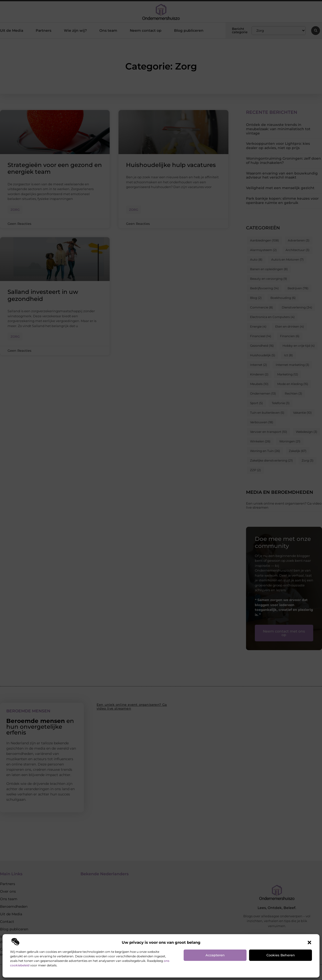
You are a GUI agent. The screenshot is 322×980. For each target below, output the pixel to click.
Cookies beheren (281, 955)
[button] (309, 942)
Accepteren (215, 955)
